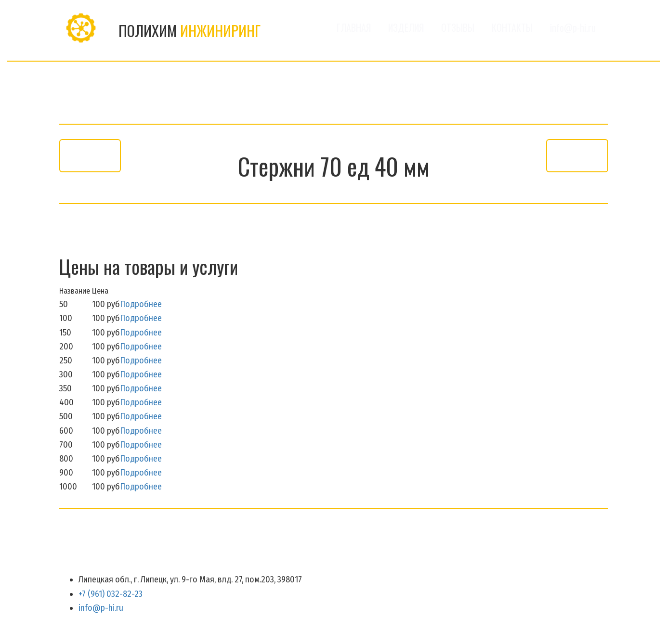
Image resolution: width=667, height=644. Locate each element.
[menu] (440, 28)
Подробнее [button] (141, 304)
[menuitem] (354, 28)
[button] (406, 28)
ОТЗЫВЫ (458, 28)
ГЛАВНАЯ (354, 28)
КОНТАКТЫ (512, 28)
